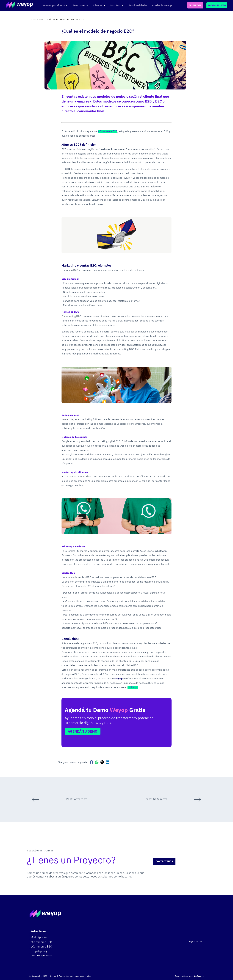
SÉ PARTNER (195, 5)
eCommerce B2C (41, 946)
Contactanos (164, 861)
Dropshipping (39, 951)
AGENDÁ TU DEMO (217, 5)
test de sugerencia (41, 955)
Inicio (33, 19)
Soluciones (39, 931)
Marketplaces (39, 937)
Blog (41, 19)
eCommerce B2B (41, 942)
